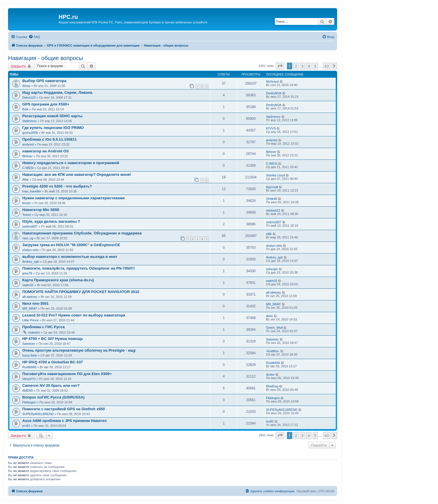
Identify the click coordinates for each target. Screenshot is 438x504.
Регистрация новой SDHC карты (52, 116)
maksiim (34, 332)
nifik (269, 234)
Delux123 (29, 97)
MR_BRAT (30, 308)
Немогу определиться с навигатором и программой (71, 163)
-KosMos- (273, 351)
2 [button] (296, 66)
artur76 (27, 273)
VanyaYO (29, 379)
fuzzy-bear (30, 355)
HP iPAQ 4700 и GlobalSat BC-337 (53, 362)
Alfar (26, 180)
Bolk (25, 109)
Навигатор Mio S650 (41, 210)
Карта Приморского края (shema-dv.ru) (58, 280)
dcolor (270, 374)
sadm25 (28, 285)
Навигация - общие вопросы (45, 58)
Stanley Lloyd (275, 175)
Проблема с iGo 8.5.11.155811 (49, 139)
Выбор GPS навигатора (44, 81)
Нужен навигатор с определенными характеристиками (73, 198)
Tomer (27, 215)
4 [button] (309, 66)
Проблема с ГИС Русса (43, 327)
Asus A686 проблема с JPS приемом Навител (64, 421)
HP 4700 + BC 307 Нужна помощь (53, 339)
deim (269, 316)
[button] (280, 66)
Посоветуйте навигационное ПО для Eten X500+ (67, 374)
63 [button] (327, 66)
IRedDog (272, 386)
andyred (28, 144)
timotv (26, 203)
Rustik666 (29, 367)
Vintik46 (272, 199)
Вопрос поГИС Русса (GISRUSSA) (53, 397)
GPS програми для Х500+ (46, 104)
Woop (26, 86)
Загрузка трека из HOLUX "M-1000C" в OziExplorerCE (71, 245)
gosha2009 (30, 133)
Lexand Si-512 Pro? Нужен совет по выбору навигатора (74, 315)
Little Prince (30, 320)
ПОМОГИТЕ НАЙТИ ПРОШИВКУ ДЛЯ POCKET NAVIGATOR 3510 (81, 292)
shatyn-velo (30, 250)
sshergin (272, 269)
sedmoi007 (30, 226)
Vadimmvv (30, 121)
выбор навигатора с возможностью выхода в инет (70, 257)
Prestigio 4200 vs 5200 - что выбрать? (57, 186)
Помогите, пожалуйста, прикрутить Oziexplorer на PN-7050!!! (79, 268)
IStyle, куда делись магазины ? (51, 221)
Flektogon (29, 402)
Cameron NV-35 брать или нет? (51, 386)
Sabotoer (29, 344)
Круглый (272, 187)
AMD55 (28, 391)
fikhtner (27, 156)
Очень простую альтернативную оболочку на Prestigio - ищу (79, 350)
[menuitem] (34, 37)
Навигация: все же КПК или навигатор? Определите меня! (77, 175)
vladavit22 (273, 210)
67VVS (271, 128)
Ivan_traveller (32, 191)
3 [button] (302, 66)
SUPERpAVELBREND (38, 414)
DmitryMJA (274, 93)
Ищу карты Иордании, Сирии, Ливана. (58, 92)
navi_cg (28, 238)
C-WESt (28, 168)
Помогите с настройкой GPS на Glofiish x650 (64, 409)
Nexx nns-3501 (35, 303)
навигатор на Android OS (46, 151)
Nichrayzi (272, 81)
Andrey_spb (31, 262)
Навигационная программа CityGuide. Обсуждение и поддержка (82, 233)
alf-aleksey (30, 297)
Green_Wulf (274, 328)
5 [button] (315, 66)
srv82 (26, 426)
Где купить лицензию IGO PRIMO (53, 128)
